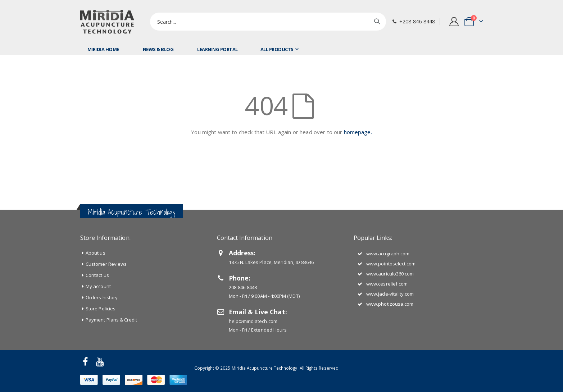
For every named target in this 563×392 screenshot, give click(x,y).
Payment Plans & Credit (111, 320)
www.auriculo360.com (390, 274)
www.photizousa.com (390, 304)
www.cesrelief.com (387, 284)
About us (96, 253)
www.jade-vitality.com (390, 294)
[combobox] (268, 22)
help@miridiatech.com (253, 321)
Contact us (97, 275)
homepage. (358, 132)
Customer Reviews (106, 264)
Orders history (102, 297)
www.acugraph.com (388, 254)
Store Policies (101, 309)
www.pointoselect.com (391, 264)
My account (98, 286)
